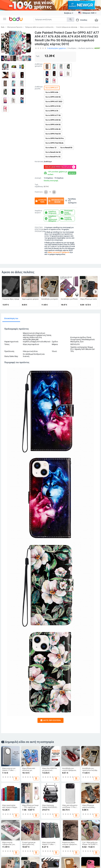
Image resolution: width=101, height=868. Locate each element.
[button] (5, 19)
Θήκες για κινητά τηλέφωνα (89, 27)
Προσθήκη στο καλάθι (56, 201)
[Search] (50, 20)
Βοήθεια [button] (69, 13)
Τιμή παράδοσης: (39, 186)
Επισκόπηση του (11, 318)
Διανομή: (38, 178)
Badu (3, 27)
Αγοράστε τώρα (41, 201)
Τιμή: (38, 56)
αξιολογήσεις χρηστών (57, 48)
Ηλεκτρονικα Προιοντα (15, 27)
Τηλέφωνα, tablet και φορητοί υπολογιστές (39, 27)
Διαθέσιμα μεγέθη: (39, 88)
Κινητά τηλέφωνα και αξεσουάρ (67, 27)
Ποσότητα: (39, 192)
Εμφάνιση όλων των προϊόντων (13, 864)
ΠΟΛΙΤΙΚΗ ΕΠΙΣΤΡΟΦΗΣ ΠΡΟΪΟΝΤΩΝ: (39, 229)
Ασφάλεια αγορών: (38, 212)
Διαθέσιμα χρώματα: (39, 65)
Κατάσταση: (39, 162)
